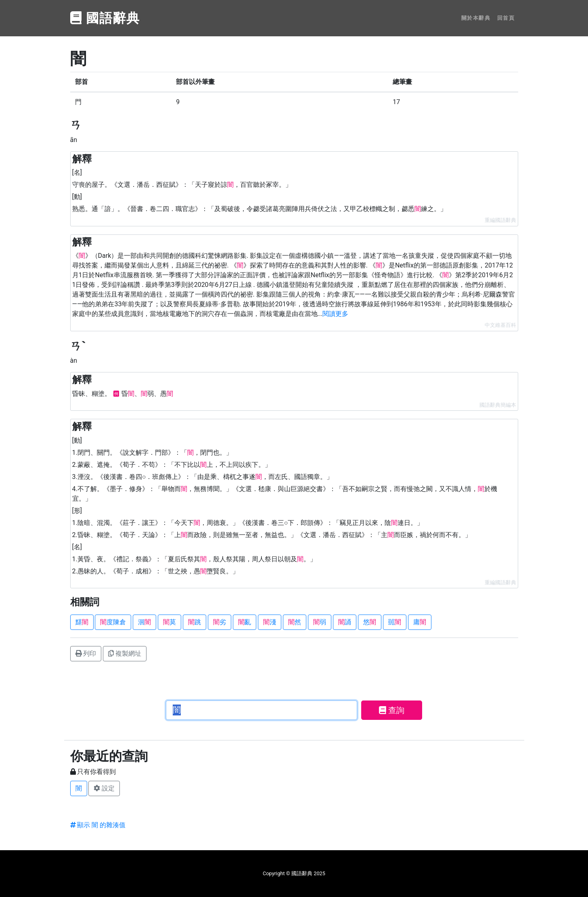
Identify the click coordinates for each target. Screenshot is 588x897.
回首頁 (506, 18)
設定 (104, 788)
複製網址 (125, 653)
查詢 (392, 710)
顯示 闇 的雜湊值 (98, 825)
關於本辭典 (476, 18)
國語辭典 (105, 18)
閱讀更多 (335, 314)
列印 (86, 653)
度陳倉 (113, 622)
